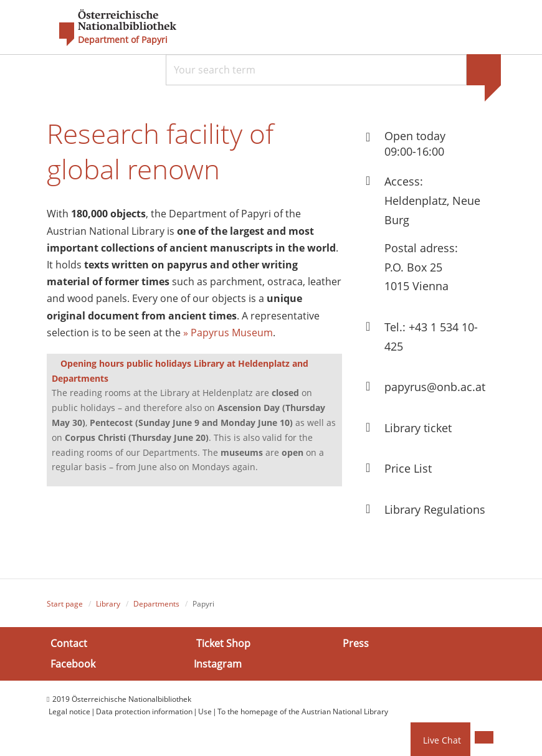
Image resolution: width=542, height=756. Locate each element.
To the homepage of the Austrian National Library (303, 711)
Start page (65, 604)
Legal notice (69, 711)
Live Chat (442, 740)
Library (108, 604)
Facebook (73, 664)
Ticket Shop (223, 643)
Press (356, 643)
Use (205, 711)
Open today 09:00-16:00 (415, 144)
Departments (156, 604)
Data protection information (144, 711)
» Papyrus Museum (228, 334)
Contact (69, 643)
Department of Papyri (123, 40)
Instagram (218, 664)
